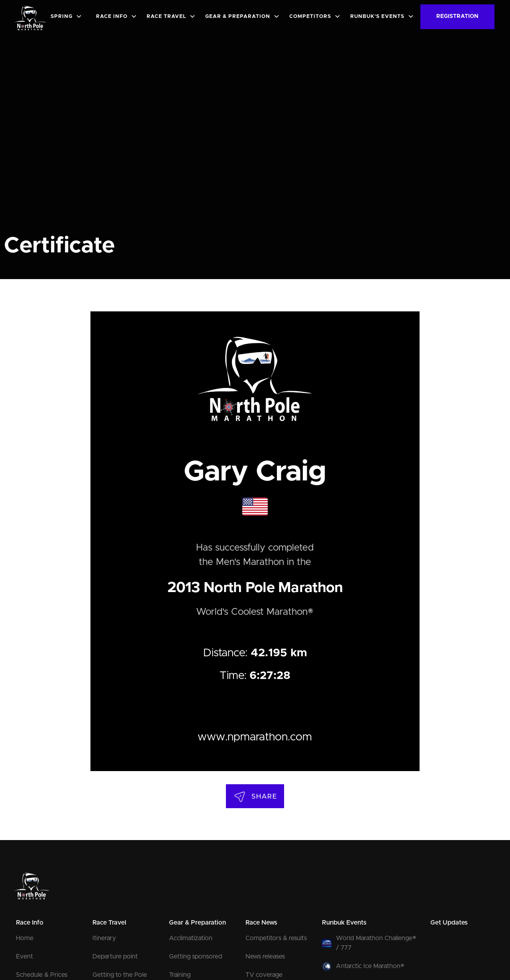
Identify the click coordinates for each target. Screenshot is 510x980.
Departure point (115, 956)
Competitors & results (276, 938)
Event (25, 956)
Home (25, 938)
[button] (68, 17)
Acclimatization (191, 938)
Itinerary (104, 938)
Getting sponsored (196, 956)
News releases (265, 956)
